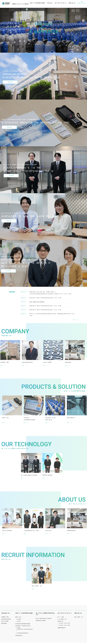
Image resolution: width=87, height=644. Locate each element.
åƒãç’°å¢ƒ (61, 617)
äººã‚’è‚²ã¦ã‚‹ (60, 622)
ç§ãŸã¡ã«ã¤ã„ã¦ (61, 3)
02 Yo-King (19, 622)
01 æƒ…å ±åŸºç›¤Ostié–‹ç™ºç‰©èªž (43, 619)
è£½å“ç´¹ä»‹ (18, 617)
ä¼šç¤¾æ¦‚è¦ (4, 624)
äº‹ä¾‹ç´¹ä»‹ (50, 3)
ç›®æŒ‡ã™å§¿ (5, 617)
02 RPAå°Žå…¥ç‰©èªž (41, 621)
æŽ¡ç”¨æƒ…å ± (72, 3)
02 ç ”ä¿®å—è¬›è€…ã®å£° (64, 626)
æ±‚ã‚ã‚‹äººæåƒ (79, 617)
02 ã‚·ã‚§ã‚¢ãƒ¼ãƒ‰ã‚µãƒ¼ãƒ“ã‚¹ (23, 634)
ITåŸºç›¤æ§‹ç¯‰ (19, 636)
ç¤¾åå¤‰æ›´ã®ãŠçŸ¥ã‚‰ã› (37, 306)
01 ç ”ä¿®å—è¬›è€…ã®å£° (64, 624)
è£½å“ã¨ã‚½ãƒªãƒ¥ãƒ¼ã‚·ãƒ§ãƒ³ (37, 3)
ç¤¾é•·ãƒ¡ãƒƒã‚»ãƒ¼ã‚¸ (6, 620)
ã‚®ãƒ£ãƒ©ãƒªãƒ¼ (61, 628)
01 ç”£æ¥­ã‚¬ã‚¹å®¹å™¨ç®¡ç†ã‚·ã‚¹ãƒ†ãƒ (25, 630)
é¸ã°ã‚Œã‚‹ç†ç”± (62, 620)
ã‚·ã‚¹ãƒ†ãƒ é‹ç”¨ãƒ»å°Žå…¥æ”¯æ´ (23, 626)
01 (19, 620)
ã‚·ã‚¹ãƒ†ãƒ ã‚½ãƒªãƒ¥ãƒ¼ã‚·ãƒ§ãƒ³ (23, 624)
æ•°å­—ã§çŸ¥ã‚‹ (5, 622)
